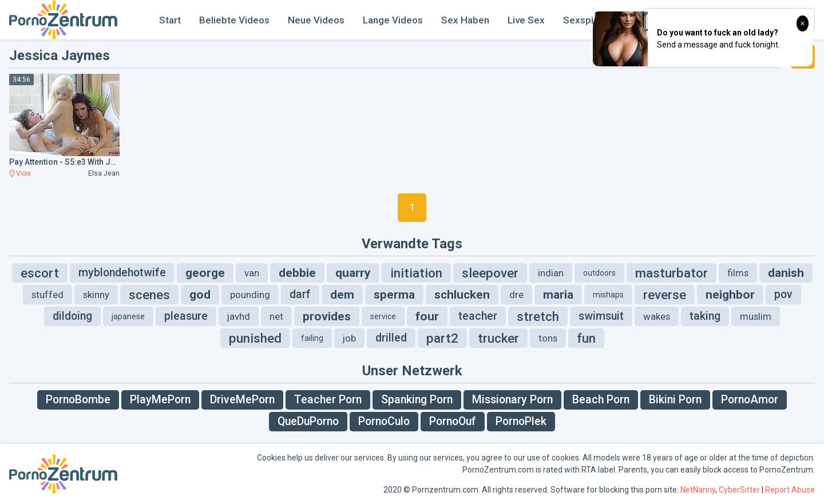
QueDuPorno (308, 421)
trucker (498, 338)
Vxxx (23, 173)
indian (551, 273)
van (252, 273)
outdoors (599, 273)
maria (558, 295)
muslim (756, 316)
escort (40, 273)
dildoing (72, 316)
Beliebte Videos (234, 20)
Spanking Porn (417, 400)
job (349, 338)
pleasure (186, 316)
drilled (391, 338)
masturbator (672, 273)
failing (312, 338)
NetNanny (698, 490)
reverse (665, 295)
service (383, 316)
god (200, 295)
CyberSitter (739, 490)
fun (586, 338)
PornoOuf (453, 421)
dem (342, 295)
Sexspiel (582, 20)
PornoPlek (521, 421)
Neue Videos (316, 20)
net (276, 316)
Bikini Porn (675, 400)
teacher (478, 316)
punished (255, 338)
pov (783, 294)
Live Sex (526, 20)
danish (786, 273)
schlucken (462, 295)
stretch (538, 316)
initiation (416, 273)
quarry (353, 273)
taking (705, 316)
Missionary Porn (512, 400)
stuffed (47, 295)
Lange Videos (393, 20)
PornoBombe (78, 400)
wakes (657, 316)
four (427, 316)
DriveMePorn (242, 400)
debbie (297, 273)
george (205, 273)
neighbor (730, 295)
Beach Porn (601, 400)
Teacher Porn (328, 400)
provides (327, 316)
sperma (394, 295)
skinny (96, 295)
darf (300, 294)
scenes (149, 295)
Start (170, 20)
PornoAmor (750, 400)
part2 (442, 338)
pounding (250, 295)
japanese (128, 316)
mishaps (608, 295)
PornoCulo (384, 421)
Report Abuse (790, 490)
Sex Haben (465, 20)
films (738, 273)
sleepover (490, 273)
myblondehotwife (122, 273)
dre (516, 295)
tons (548, 338)
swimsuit (601, 316)
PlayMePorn (160, 400)
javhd (239, 316)
